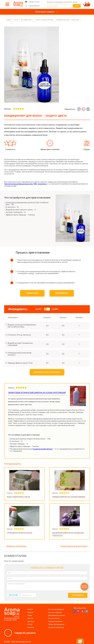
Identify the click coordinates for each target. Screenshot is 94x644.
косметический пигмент (43, 449)
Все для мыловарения (56, 609)
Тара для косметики (55, 621)
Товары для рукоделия (56, 624)
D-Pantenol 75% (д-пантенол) (19, 335)
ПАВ (35, 184)
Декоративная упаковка (57, 615)
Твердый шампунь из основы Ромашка (69, 497)
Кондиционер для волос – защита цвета (68, 20)
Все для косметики (55, 612)
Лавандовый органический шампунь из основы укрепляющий (37, 393)
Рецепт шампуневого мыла (18, 497)
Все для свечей (54, 618)
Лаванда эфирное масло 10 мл (20, 363)
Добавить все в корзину (47, 372)
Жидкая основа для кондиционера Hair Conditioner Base (22, 326)
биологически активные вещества (19, 184)
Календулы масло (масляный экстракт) (19, 354)
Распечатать (62, 293)
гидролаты (42, 184)
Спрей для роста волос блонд (19, 533)
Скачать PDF (32, 293)
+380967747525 (34, 2)
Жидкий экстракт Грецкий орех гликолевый (20, 344)
